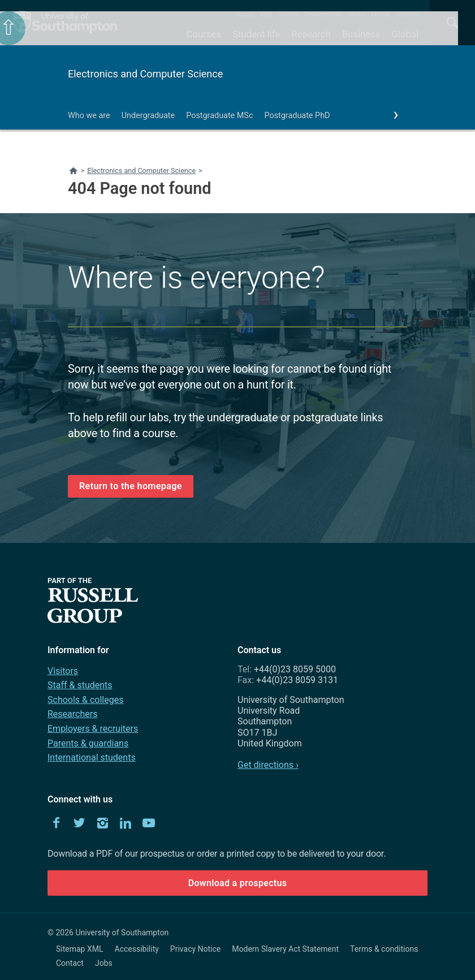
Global (405, 34)
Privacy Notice (195, 949)
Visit (266, 14)
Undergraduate (148, 116)
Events (381, 14)
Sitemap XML (80, 949)
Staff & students (80, 685)
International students (92, 757)
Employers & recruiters (93, 729)
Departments (324, 14)
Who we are (89, 116)
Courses (203, 34)
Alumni (288, 14)
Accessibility (137, 949)
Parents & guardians (88, 743)
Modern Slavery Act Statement (285, 949)
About (245, 14)
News (357, 14)
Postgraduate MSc (219, 116)
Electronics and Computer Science (145, 74)
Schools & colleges (85, 700)
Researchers (72, 714)
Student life (256, 34)
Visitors (63, 671)
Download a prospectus (238, 883)
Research (311, 34)
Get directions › (268, 765)
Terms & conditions (384, 949)
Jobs (104, 963)
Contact (407, 14)
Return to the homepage (131, 486)
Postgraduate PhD (297, 116)
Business (361, 34)
